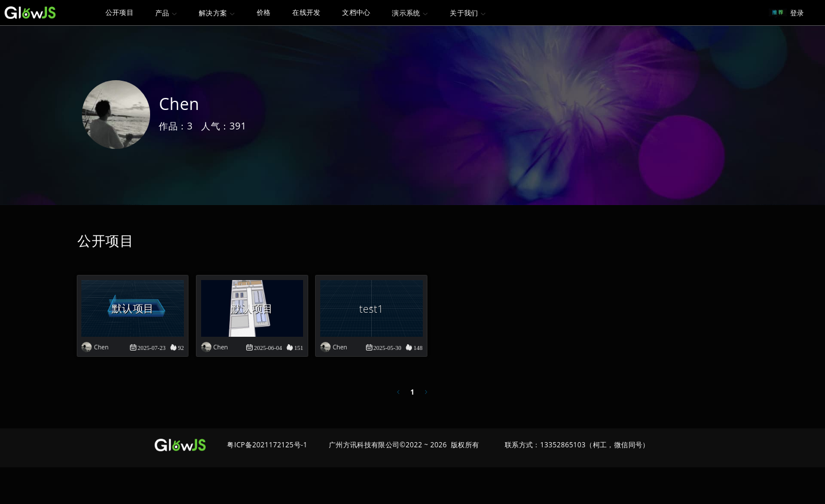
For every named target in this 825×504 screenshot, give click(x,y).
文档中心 (362, 12)
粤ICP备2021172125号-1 (267, 481)
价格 (269, 12)
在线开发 (312, 12)
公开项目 (120, 12)
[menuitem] (120, 13)
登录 (797, 13)
